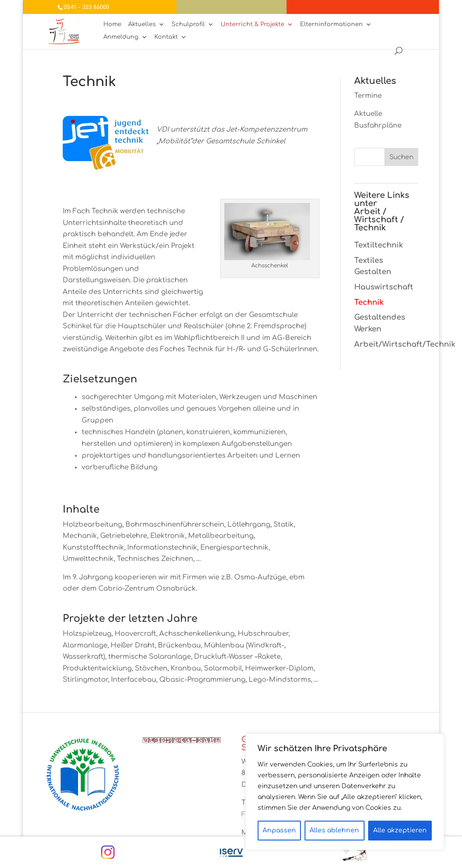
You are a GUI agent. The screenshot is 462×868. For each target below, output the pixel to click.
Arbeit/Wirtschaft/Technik (405, 344)
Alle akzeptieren (400, 830)
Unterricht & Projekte (252, 25)
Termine (368, 96)
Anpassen (279, 830)
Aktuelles (142, 25)
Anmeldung (121, 37)
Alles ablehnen (334, 830)
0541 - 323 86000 (86, 7)
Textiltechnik (379, 245)
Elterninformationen (331, 25)
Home (112, 25)
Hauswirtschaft (384, 287)
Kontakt (166, 37)
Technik (369, 302)
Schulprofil (188, 25)
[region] (345, 792)
